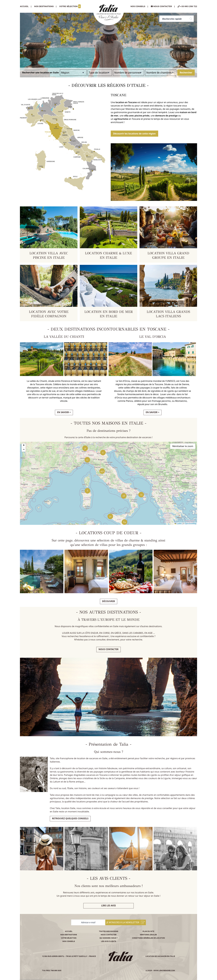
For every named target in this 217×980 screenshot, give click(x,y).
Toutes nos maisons (109, 931)
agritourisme (121, 119)
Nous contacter (108, 649)
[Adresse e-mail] (88, 922)
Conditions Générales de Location (148, 938)
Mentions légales (148, 935)
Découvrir (109, 601)
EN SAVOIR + (64, 412)
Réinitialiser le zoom (183, 446)
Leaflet (178, 524)
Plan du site (148, 931)
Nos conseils (138, 6)
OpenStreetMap (190, 524)
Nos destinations (69, 935)
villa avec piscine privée (137, 116)
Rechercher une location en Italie (41, 73)
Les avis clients (109, 941)
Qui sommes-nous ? (108, 938)
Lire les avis (108, 906)
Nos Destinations (44, 6)
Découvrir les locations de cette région (134, 134)
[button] (141, 495)
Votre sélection (70, 6)
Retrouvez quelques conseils (70, 818)
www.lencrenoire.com (164, 971)
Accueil (24, 6)
